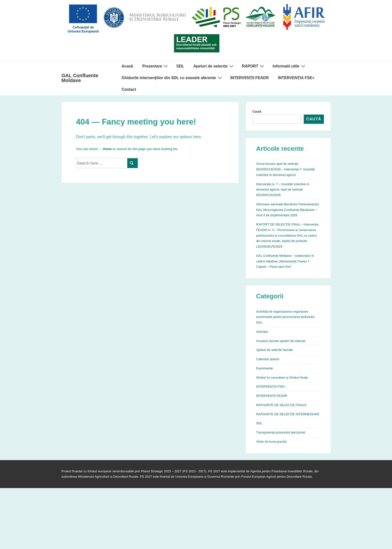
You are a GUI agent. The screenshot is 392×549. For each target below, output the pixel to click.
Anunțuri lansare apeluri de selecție (281, 341)
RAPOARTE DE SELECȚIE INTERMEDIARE (288, 414)
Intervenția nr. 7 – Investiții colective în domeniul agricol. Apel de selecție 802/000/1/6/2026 (283, 190)
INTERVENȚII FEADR (250, 78)
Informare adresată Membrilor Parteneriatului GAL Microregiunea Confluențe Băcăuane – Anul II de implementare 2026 (288, 210)
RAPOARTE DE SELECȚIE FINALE (282, 405)
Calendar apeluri (268, 359)
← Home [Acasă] (105, 149)
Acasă (127, 66)
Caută (257, 112)
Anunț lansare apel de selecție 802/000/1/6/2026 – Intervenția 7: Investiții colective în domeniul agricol (285, 169)
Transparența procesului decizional (281, 432)
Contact (129, 89)
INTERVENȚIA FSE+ (296, 78)
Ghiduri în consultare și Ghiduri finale (282, 378)
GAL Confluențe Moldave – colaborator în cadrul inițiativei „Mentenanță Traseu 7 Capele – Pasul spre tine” (285, 261)
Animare (262, 332)
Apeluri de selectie (214, 66)
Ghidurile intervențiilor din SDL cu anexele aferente (172, 78)
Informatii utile (289, 66)
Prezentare (156, 66)
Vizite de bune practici (272, 442)
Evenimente (265, 368)
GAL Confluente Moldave (80, 78)
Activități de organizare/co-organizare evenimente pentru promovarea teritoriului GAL (285, 317)
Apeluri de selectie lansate (275, 350)
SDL (180, 66)
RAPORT (254, 66)
